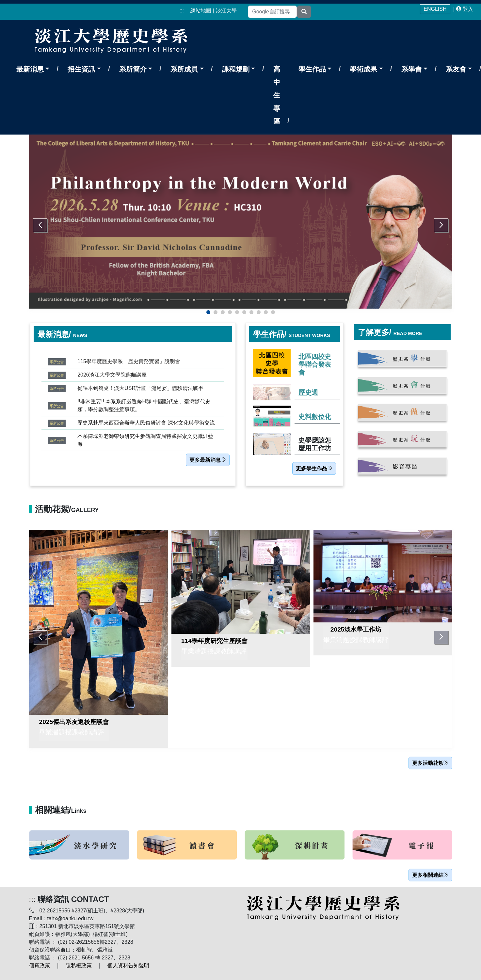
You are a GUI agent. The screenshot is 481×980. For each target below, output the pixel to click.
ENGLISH (435, 9)
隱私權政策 (79, 965)
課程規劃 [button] (236, 69)
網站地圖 (201, 11)
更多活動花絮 (430, 763)
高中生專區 (277, 95)
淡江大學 (226, 11)
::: (182, 11)
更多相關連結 (430, 875)
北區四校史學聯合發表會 (315, 364)
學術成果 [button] (363, 69)
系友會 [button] (456, 69)
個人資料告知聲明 (128, 965)
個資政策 (40, 965)
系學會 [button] (412, 69)
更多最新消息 (208, 460)
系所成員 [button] (184, 69)
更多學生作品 (314, 468)
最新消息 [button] (30, 69)
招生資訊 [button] (81, 69)
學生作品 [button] (312, 69)
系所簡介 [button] (133, 69)
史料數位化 (315, 417)
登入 (468, 9)
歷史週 (308, 393)
